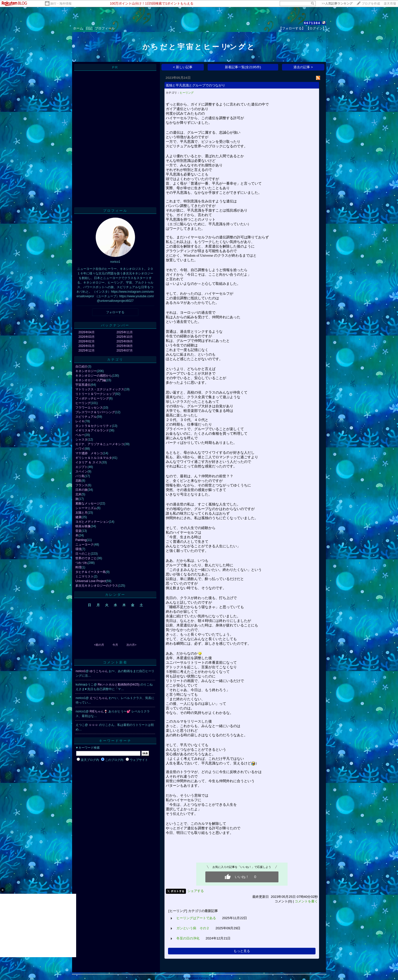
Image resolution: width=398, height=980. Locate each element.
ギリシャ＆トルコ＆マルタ (94, 458)
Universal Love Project (91, 581)
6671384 (312, 23)
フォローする (115, 312)
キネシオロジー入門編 (91, 380)
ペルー (80, 435)
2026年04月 (87, 332)
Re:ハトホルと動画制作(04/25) (119, 685)
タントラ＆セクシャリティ (94, 426)
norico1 (81, 671)
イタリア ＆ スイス (88, 462)
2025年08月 (125, 346)
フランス (81, 485)
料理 (78, 567)
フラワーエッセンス (89, 408)
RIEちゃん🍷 (99, 711)
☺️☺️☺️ (94, 725)
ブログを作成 (371, 4)
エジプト (81, 467)
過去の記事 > (303, 67)
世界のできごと (86, 558)
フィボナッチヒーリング (92, 398)
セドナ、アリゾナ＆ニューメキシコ (100, 444)
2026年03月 (87, 337)
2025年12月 (87, 351)
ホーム (78, 28)
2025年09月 (125, 341)
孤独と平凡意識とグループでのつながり (195, 85)
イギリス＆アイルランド (92, 430)
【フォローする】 (292, 28)
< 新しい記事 (183, 67)
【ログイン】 (316, 28)
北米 (78, 494)
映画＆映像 (83, 526)
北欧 (78, 481)
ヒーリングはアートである (196, 918)
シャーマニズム (86, 508)
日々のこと (83, 554)
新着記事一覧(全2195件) (243, 67)
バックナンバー (115, 325)
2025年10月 (125, 337)
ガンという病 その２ (193, 928)
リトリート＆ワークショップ (95, 394)
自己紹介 (81, 366)
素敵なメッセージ (88, 503)
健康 (78, 517)
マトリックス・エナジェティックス (100, 389)
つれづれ (81, 563)
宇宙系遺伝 (83, 385)
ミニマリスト (85, 576)
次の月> (131, 645)
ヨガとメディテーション (92, 522)
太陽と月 (81, 513)
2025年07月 (125, 351)
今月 (115, 645)
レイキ (80, 421)
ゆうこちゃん (99, 671)
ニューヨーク (85, 545)
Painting (81, 540)
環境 (78, 549)
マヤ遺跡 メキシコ (89, 453)
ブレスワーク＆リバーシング (95, 412)
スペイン (81, 471)
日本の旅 (81, 490)
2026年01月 (87, 346)
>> (337, 4)
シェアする (196, 891)
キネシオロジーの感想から (94, 376)
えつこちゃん (99, 698)
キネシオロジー (86, 371)
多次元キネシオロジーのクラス (97, 586)
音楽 (78, 531)
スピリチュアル (86, 417)
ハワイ (80, 449)
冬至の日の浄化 (188, 938)
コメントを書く (306, 901)
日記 (89, 28)
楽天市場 (390, 4)
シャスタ (81, 440)
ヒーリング (83, 403)
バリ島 (80, 476)
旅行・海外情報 (61, 4)
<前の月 (99, 645)
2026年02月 (87, 341)
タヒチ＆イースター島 (91, 572)
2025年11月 (125, 332)
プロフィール (105, 28)
